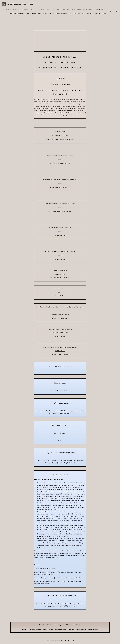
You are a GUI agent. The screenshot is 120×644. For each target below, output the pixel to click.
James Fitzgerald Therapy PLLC (20, 4)
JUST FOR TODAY (60, 351)
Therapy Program (81, 630)
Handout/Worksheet (60, 433)
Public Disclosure (60, 630)
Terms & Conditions (28, 630)
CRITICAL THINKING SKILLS (60, 314)
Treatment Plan (93, 630)
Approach (71, 630)
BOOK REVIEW (60, 274)
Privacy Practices (48, 630)
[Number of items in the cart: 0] (116, 11)
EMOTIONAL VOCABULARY (60, 333)
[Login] (110, 11)
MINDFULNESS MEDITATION (60, 135)
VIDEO (60, 292)
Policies (39, 630)
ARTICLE (60, 160)
